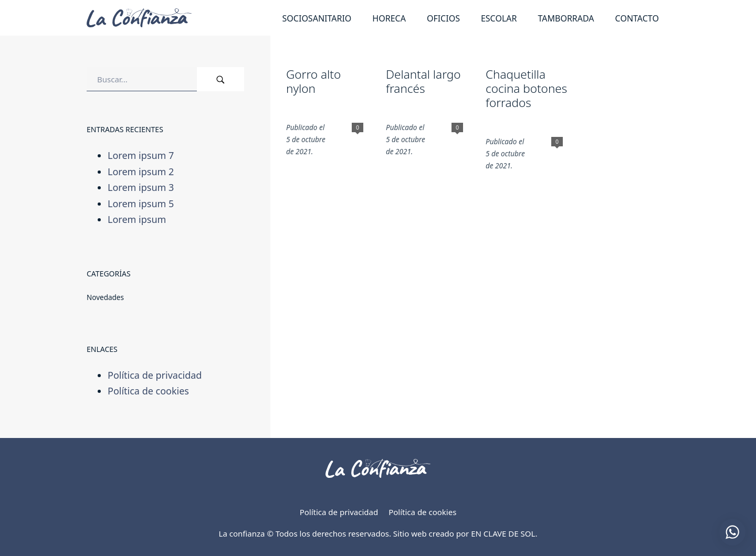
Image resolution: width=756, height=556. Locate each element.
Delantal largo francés (423, 81)
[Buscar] (220, 79)
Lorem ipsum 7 (141, 155)
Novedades (105, 297)
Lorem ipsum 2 (141, 171)
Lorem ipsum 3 (141, 187)
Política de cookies (148, 391)
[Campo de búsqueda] (142, 79)
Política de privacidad (155, 375)
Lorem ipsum (137, 219)
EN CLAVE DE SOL (503, 533)
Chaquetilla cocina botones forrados (526, 88)
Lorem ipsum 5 (141, 204)
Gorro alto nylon (313, 81)
